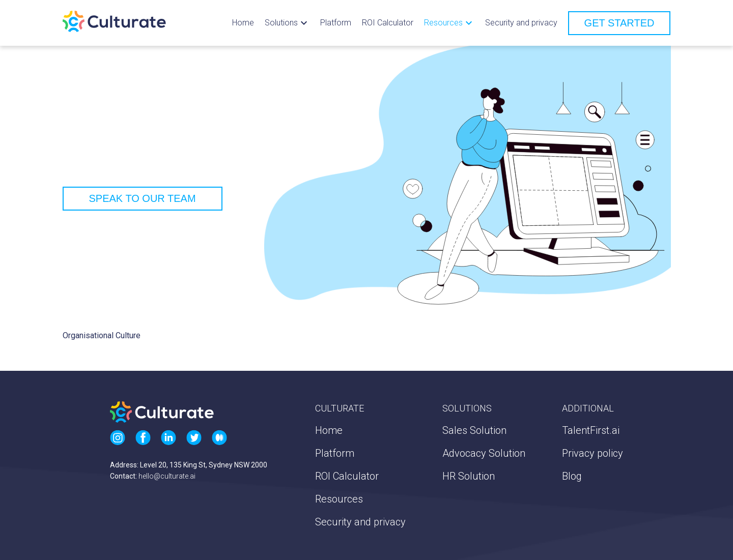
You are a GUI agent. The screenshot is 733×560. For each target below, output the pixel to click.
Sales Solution (474, 430)
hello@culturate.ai (167, 476)
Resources (339, 499)
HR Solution (469, 476)
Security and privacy (521, 23)
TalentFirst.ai (591, 430)
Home (243, 23)
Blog (572, 476)
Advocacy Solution (484, 453)
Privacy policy (593, 453)
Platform (336, 23)
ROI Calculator (388, 23)
